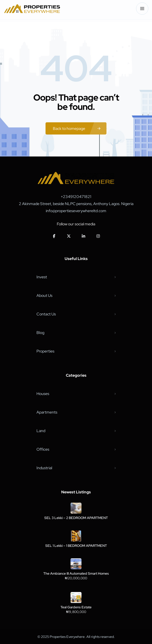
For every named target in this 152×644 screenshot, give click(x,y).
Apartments (47, 412)
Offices (43, 449)
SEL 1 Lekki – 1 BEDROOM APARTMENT (76, 546)
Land (41, 431)
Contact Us (46, 314)
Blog (40, 333)
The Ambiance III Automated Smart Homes (76, 573)
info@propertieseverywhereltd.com (76, 211)
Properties (45, 351)
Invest (42, 277)
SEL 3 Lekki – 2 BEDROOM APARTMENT (76, 518)
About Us (44, 296)
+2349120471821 (76, 197)
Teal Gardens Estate (76, 607)
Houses (43, 394)
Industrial (44, 468)
